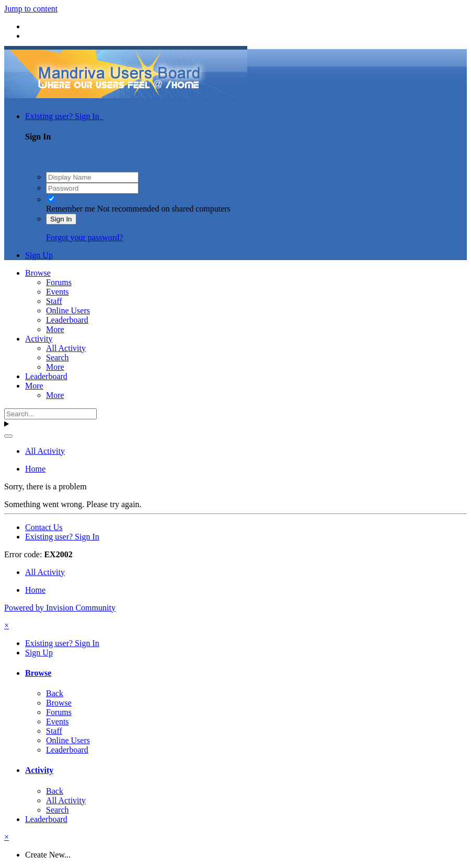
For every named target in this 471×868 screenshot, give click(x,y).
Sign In (61, 219)
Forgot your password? (84, 237)
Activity (39, 339)
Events (58, 292)
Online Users (68, 310)
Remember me (71, 209)
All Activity (66, 348)
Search (58, 357)
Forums (59, 282)
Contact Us (44, 527)
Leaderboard (67, 320)
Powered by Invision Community (60, 608)
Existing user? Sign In (64, 116)
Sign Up (39, 255)
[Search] (50, 414)
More (55, 329)
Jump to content (31, 9)
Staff (54, 301)
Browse (38, 273)
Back (55, 693)
